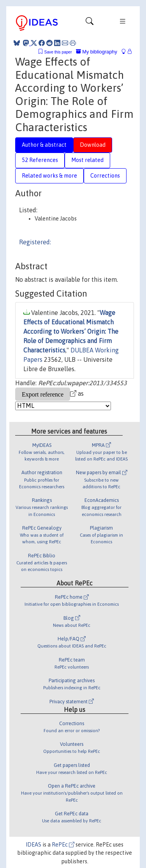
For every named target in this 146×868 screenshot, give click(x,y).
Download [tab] (93, 145)
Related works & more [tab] (49, 176)
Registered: (35, 242)
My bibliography (97, 52)
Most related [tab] (87, 160)
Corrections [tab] (105, 176)
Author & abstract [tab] (44, 145)
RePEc (63, 845)
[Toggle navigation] (90, 23)
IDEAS (33, 845)
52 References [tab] (40, 160)
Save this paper (58, 52)
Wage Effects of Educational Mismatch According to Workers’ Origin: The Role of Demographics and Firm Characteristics (71, 331)
